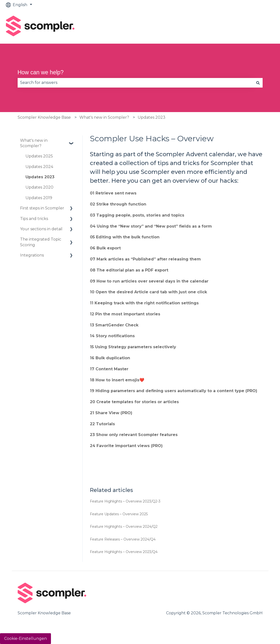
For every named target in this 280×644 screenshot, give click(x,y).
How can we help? (41, 72)
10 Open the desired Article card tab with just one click (148, 292)
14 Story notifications (112, 336)
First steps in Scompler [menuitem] (42, 208)
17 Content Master (109, 369)
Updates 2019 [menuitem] (39, 198)
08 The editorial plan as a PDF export (129, 270)
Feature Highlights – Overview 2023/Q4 (124, 552)
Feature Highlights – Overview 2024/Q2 (124, 527)
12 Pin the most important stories (125, 314)
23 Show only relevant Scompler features (134, 435)
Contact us (259, 27)
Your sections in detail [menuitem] (41, 229)
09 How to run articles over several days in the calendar (149, 281)
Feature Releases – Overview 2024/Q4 (123, 539)
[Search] (258, 83)
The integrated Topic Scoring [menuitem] (41, 242)
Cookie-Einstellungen (25, 638)
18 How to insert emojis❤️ (117, 380)
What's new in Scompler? (104, 117)
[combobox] (135, 83)
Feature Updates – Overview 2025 (119, 514)
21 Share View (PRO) (111, 413)
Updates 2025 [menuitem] (39, 156)
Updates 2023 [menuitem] (40, 177)
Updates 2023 (152, 117)
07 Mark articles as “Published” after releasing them (145, 259)
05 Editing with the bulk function (125, 237)
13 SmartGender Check (114, 325)
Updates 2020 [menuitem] (39, 187)
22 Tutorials (102, 424)
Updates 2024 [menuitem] (39, 167)
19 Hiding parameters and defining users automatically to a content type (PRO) (174, 391)
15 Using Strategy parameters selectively (133, 347)
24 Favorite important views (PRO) (126, 446)
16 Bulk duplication (110, 358)
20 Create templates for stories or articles (134, 402)
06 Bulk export (105, 248)
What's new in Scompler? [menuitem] (34, 143)
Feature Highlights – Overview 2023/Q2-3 (125, 501)
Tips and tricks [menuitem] (34, 219)
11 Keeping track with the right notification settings (144, 303)
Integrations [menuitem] (32, 255)
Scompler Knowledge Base (44, 117)
